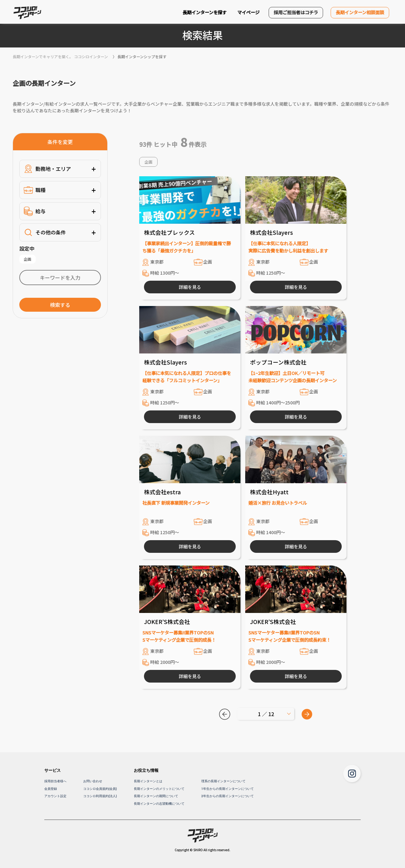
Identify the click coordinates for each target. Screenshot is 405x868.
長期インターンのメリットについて (159, 789)
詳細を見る (190, 287)
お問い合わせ (93, 781)
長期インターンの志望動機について (159, 804)
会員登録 (51, 789)
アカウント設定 (55, 796)
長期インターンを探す (205, 12)
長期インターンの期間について (156, 796)
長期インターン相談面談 (360, 12)
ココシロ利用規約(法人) (100, 796)
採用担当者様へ (55, 781)
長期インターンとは (148, 781)
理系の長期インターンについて (223, 781)
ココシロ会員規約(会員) (100, 789)
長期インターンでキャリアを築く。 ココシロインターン (60, 56)
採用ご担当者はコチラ (296, 12)
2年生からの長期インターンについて (227, 796)
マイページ (248, 12)
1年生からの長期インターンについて (227, 789)
